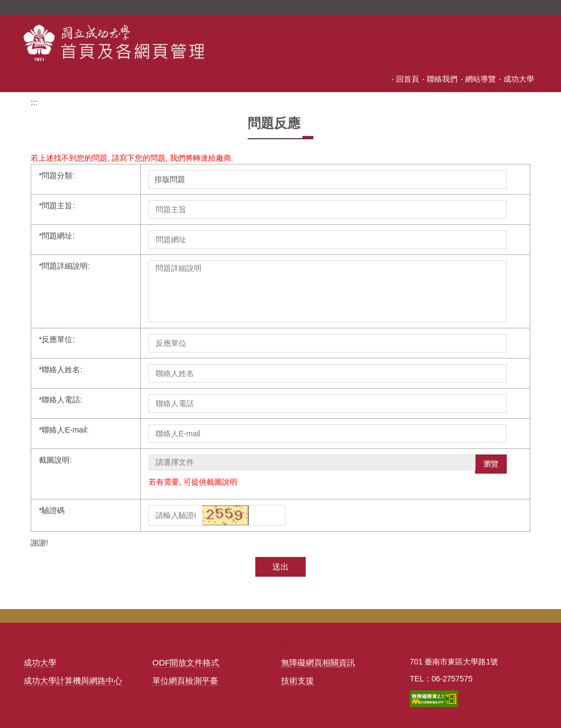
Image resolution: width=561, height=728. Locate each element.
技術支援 (297, 681)
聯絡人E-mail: (64, 430)
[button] (228, 514)
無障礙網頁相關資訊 (318, 662)
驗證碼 (52, 510)
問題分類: (57, 175)
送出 (280, 567)
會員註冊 (404, 79)
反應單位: (57, 339)
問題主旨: (57, 206)
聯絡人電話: (61, 400)
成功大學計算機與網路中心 (73, 681)
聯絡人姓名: (61, 369)
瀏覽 (491, 464)
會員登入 (365, 79)
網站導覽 (480, 79)
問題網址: (57, 236)
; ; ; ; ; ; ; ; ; (328, 179)
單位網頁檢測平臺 (185, 681)
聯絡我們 (442, 79)
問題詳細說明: (64, 266)
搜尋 (529, 7)
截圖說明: (55, 460)
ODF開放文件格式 (186, 662)
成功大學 (519, 79)
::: (308, 79)
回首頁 (331, 79)
